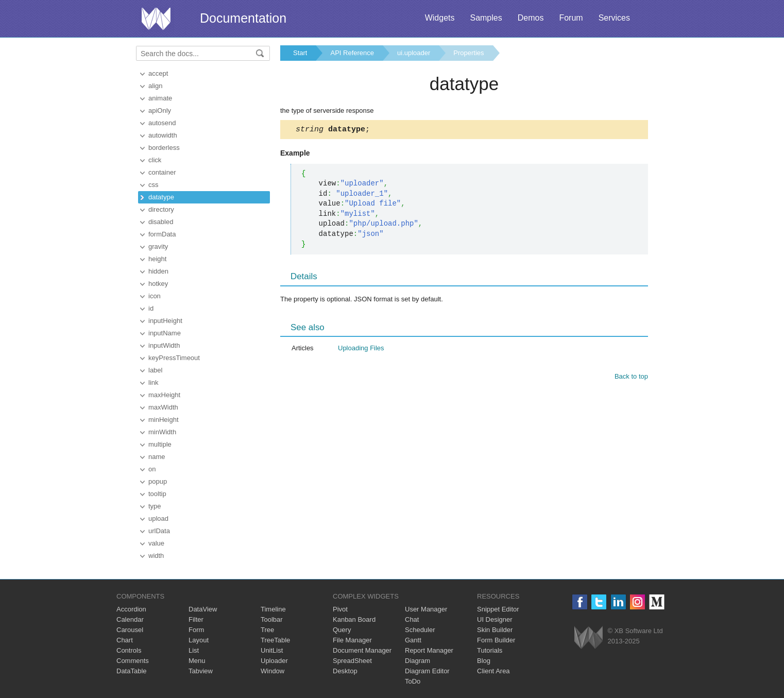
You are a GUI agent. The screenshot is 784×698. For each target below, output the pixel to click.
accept (158, 73)
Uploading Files (361, 350)
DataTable (132, 671)
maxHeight (164, 395)
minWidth (162, 432)
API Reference (352, 53)
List (194, 650)
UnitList (272, 650)
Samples (486, 18)
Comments (133, 661)
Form (196, 630)
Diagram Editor (427, 671)
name (157, 457)
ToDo (413, 681)
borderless (164, 148)
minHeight (164, 420)
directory (161, 209)
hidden (158, 271)
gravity (158, 246)
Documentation (243, 18)
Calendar (130, 619)
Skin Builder (495, 630)
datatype (161, 197)
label (155, 370)
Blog (484, 661)
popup (158, 481)
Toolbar (272, 619)
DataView (203, 609)
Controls (129, 650)
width (156, 556)
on (152, 469)
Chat (412, 619)
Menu (197, 661)
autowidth (163, 135)
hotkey (158, 284)
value (156, 543)
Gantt (413, 640)
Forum (571, 18)
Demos (531, 18)
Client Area (493, 671)
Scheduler (420, 630)
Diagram (417, 661)
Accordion (131, 609)
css (154, 185)
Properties (468, 53)
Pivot (340, 609)
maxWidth (163, 407)
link (154, 382)
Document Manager (362, 650)
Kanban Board (354, 619)
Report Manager (429, 650)
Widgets (440, 18)
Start (300, 53)
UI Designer (495, 619)
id (151, 308)
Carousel (130, 630)
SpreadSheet (352, 661)
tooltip (157, 494)
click (155, 160)
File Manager (352, 640)
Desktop (345, 671)
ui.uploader (414, 53)
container (162, 172)
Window (272, 671)
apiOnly (160, 110)
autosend (162, 123)
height (157, 259)
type (155, 506)
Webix (589, 637)
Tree (267, 630)
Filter (196, 619)
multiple (160, 444)
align (155, 86)
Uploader (274, 661)
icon (155, 296)
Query (342, 630)
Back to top (631, 378)
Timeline (273, 609)
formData (162, 234)
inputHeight (165, 321)
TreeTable (275, 640)
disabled (161, 222)
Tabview (201, 671)
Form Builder (496, 640)
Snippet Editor (498, 609)
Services (614, 18)
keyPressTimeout (174, 358)
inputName (165, 333)
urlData (159, 531)
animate (160, 98)
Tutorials (490, 650)
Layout (199, 640)
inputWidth (164, 345)
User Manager (426, 609)
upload (158, 518)
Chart (125, 640)
